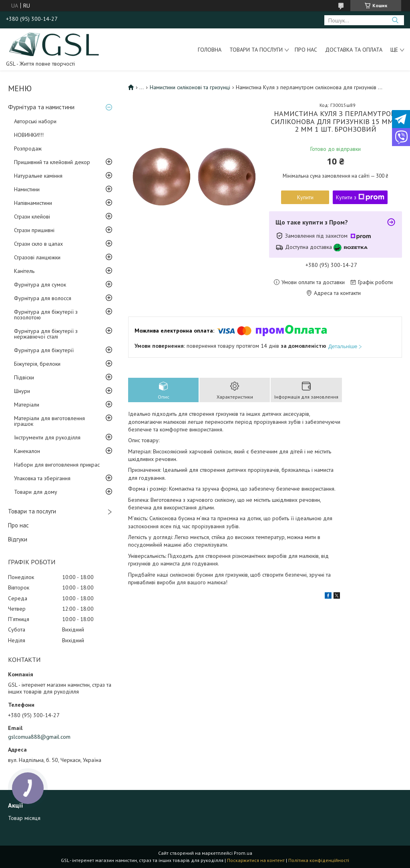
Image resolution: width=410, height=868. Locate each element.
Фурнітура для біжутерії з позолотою (46, 315)
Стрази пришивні (34, 230)
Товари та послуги (256, 50)
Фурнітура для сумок (40, 285)
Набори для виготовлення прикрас (57, 465)
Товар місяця (24, 818)
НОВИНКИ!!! (29, 135)
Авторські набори (35, 121)
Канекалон (27, 451)
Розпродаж (28, 148)
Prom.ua (243, 853)
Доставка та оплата (354, 50)
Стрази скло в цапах (38, 244)
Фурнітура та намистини (41, 107)
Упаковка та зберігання (42, 478)
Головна (210, 50)
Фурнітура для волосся (43, 298)
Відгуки (18, 539)
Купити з (360, 197)
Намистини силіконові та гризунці (190, 87)
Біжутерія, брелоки (37, 364)
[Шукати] (395, 20)
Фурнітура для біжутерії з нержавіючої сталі (46, 334)
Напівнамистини (33, 203)
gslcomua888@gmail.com (39, 737)
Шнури (22, 391)
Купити (305, 197)
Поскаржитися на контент (256, 860)
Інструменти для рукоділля (47, 437)
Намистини (27, 189)
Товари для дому (36, 492)
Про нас (306, 50)
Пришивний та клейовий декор (52, 162)
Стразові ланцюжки (37, 257)
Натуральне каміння (38, 176)
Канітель (24, 271)
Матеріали (27, 405)
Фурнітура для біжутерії (44, 350)
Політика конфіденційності (319, 860)
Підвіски (24, 377)
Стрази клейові (32, 216)
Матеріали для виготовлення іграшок (49, 421)
